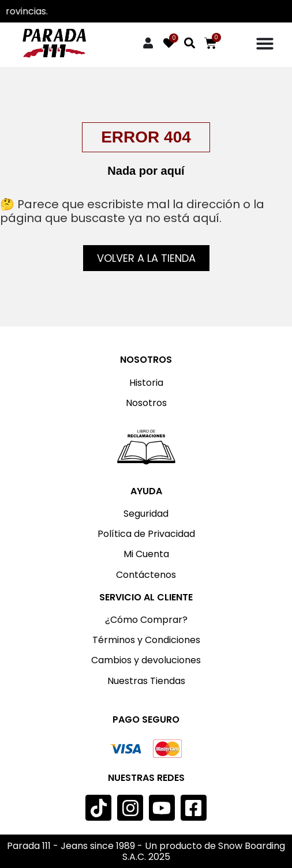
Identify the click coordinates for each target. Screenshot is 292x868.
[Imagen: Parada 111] (54, 43)
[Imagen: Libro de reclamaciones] (146, 447)
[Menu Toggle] (265, 43)
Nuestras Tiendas (146, 681)
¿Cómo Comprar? (146, 620)
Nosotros (146, 403)
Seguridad (146, 514)
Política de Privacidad (146, 534)
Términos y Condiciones (146, 640)
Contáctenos (146, 575)
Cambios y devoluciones (146, 660)
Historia (146, 383)
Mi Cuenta (146, 554)
